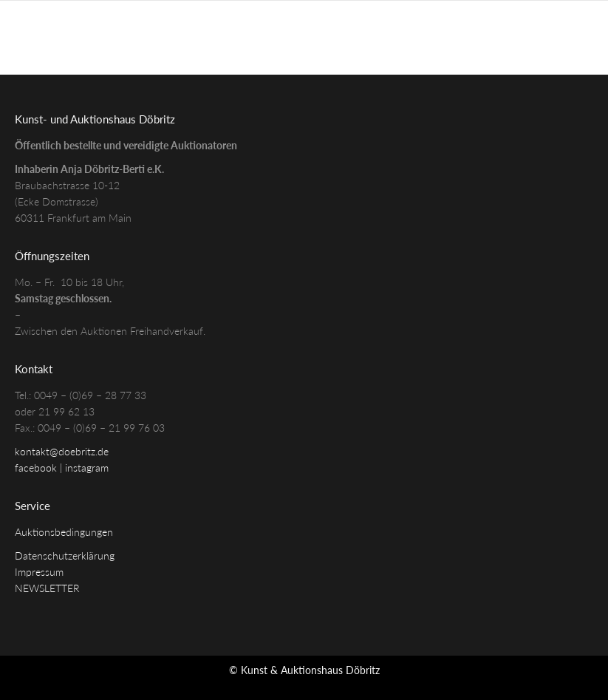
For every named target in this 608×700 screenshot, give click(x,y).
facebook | (40, 468)
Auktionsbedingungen (64, 532)
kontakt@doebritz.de (62, 451)
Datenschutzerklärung (65, 555)
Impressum (39, 572)
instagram (87, 468)
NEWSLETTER (47, 588)
